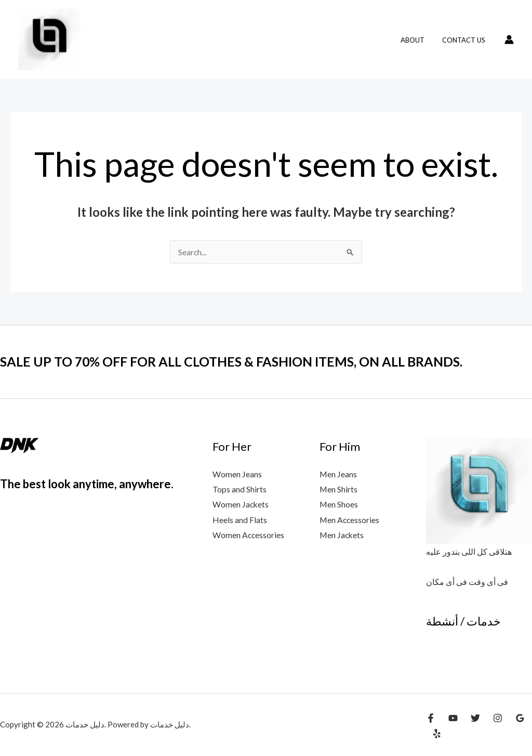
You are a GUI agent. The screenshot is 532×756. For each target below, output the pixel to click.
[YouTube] (453, 718)
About (419, 40)
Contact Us (466, 40)
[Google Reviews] (520, 718)
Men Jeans (338, 474)
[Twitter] (475, 718)
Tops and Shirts (240, 490)
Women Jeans (237, 474)
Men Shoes (339, 505)
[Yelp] (437, 734)
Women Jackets (241, 505)
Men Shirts (339, 490)
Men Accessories (350, 520)
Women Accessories (249, 536)
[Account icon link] (509, 40)
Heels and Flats (240, 520)
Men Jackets (342, 536)
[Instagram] (498, 718)
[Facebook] (431, 718)
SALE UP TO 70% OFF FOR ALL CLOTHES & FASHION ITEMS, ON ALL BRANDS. (241, 361)
